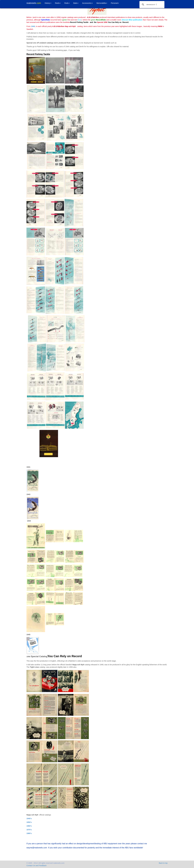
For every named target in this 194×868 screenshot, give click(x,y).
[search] (152, 5)
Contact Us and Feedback (36, 866)
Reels (58, 3)
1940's (29, 819)
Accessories (87, 3)
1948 (33, 26)
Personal (115, 3)
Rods (67, 3)
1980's (29, 833)
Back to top (163, 863)
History (48, 3)
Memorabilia (102, 3)
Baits (76, 3)
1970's (29, 830)
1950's (29, 822)
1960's (29, 826)
